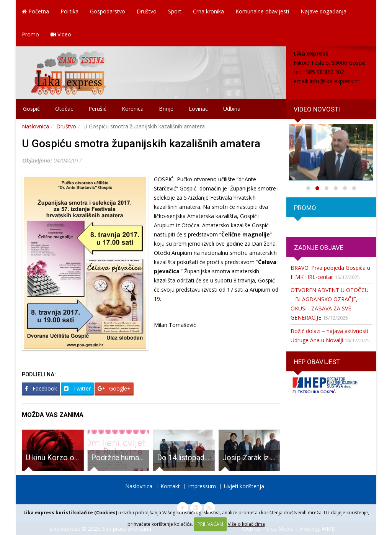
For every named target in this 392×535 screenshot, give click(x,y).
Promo (30, 34)
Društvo (147, 11)
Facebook (41, 388)
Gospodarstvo (108, 11)
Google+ (114, 388)
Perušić (97, 109)
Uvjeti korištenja (244, 486)
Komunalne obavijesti (262, 11)
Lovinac (198, 109)
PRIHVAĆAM (210, 524)
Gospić (31, 109)
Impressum (202, 486)
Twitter (77, 388)
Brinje (166, 109)
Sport (175, 11)
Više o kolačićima (246, 524)
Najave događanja (323, 11)
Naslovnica (35, 126)
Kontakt (170, 486)
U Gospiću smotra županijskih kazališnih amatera (141, 144)
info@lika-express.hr (335, 81)
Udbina (232, 109)
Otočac (64, 109)
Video (61, 34)
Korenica (133, 109)
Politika (69, 11)
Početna (35, 11)
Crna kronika (208, 11)
